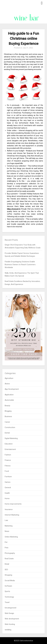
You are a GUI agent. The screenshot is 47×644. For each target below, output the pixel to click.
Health (7, 493)
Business (8, 416)
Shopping (8, 575)
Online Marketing (11, 537)
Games (8, 482)
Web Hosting (10, 624)
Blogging (8, 411)
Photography (10, 553)
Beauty (7, 406)
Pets (7, 548)
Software (8, 586)
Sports (7, 591)
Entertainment (10, 449)
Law (6, 520)
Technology (9, 597)
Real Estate (9, 559)
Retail (7, 564)
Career (7, 422)
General (8, 488)
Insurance (9, 509)
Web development (12, 619)
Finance (8, 460)
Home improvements (13, 504)
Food (7, 471)
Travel (7, 602)
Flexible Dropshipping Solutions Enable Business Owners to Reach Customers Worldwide (20, 265)
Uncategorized (10, 608)
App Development (12, 389)
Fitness (8, 466)
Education (9, 444)
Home (7, 498)
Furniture (8, 477)
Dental (7, 433)
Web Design (9, 613)
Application (9, 395)
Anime (7, 384)
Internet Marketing (12, 515)
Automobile (9, 400)
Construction (10, 427)
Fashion (8, 455)
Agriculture (9, 378)
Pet (6, 542)
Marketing (9, 526)
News (7, 531)
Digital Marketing (11, 438)
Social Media (10, 581)
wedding (8, 630)
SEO (6, 570)
